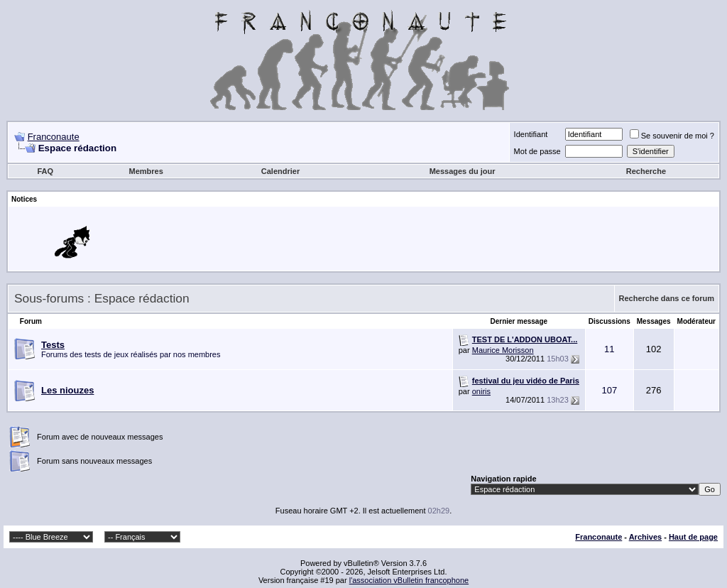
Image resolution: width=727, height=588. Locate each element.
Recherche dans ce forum (667, 298)
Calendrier (280, 171)
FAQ (45, 171)
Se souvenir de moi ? (672, 136)
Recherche (646, 171)
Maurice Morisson (503, 350)
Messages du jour (463, 171)
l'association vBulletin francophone (409, 580)
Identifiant (531, 134)
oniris (481, 391)
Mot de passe (537, 151)
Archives (645, 537)
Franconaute (54, 137)
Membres (146, 171)
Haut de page (693, 537)
